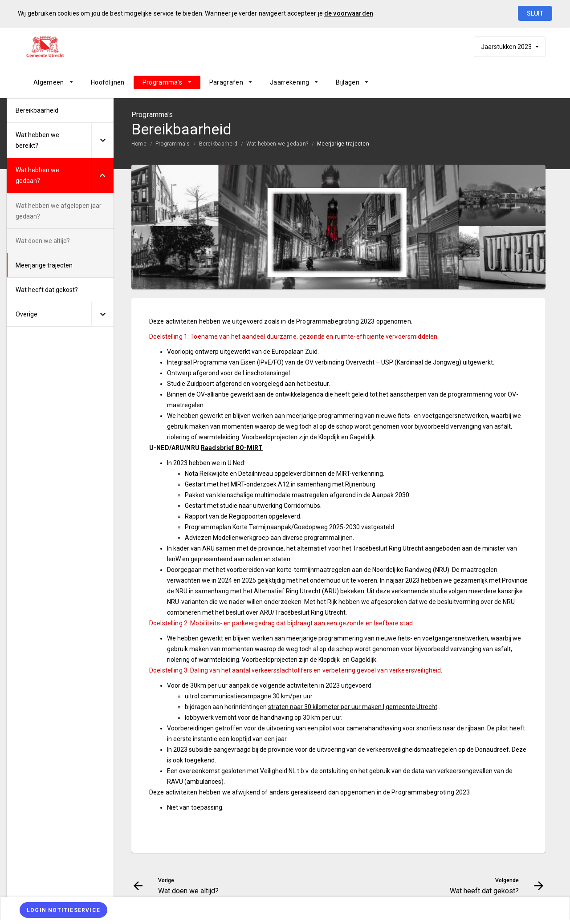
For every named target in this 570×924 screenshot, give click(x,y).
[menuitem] (53, 82)
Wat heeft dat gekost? (47, 290)
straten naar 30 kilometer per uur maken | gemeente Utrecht (353, 707)
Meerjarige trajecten (343, 144)
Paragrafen (226, 82)
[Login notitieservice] (63, 910)
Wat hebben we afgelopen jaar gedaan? (59, 211)
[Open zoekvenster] (535, 82)
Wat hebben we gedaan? (277, 144)
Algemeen (49, 82)
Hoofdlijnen (108, 82)
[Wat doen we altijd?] (469, 82)
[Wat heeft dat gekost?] (515, 82)
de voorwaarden (349, 13)
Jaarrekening (289, 82)
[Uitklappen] (102, 140)
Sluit (535, 13)
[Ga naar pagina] (492, 82)
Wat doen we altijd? (43, 241)
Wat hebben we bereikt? (37, 140)
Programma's (163, 82)
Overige (26, 314)
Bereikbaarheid (218, 144)
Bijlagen (348, 82)
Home (139, 144)
